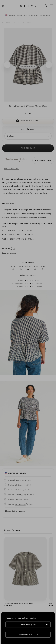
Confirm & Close (28, 635)
